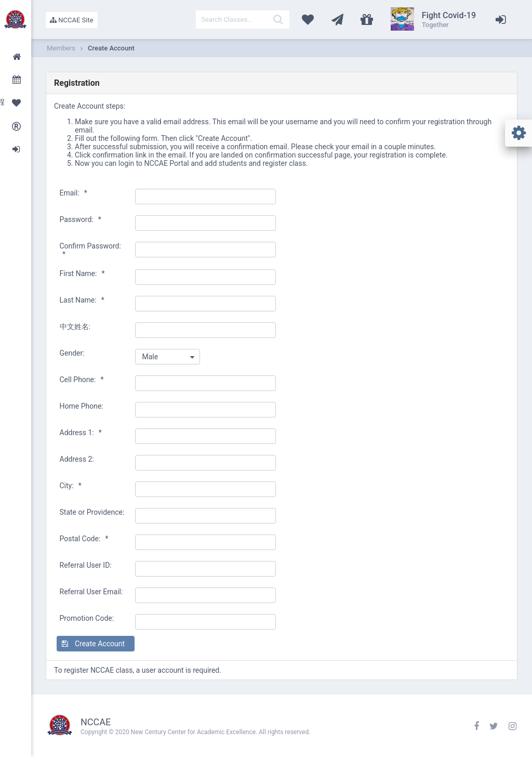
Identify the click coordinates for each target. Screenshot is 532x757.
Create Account (111, 48)
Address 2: (77, 459)
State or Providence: (92, 512)
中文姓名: (75, 327)
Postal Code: (84, 539)
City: (71, 486)
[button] (96, 644)
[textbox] (243, 19)
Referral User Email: (91, 592)
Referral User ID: (86, 565)
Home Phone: (82, 406)
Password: (81, 219)
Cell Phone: (82, 380)
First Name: (82, 273)
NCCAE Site (72, 20)
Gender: (72, 353)
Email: (74, 193)
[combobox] (168, 357)
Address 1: (81, 433)
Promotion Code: (87, 618)
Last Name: (82, 300)
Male (150, 357)
